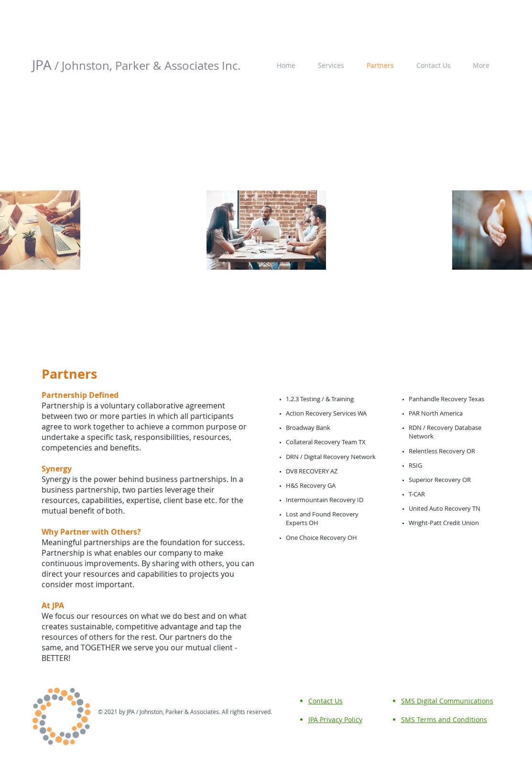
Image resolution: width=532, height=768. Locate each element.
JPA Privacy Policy (335, 719)
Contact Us (326, 701)
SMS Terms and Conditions (444, 719)
